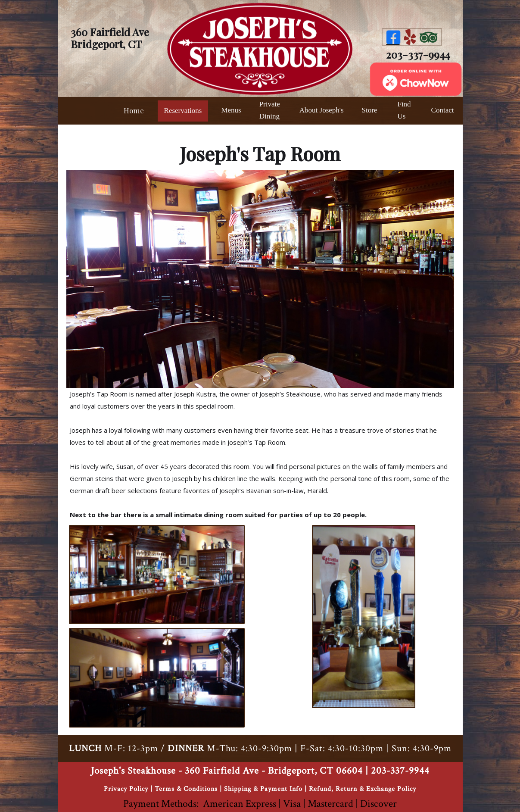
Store (370, 110)
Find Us (404, 110)
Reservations (183, 111)
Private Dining (270, 110)
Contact (443, 110)
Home (134, 110)
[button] (231, 111)
